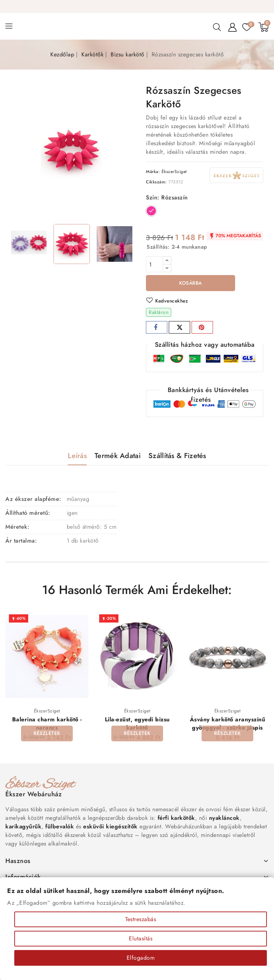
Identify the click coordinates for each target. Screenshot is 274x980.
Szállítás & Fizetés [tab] (177, 456)
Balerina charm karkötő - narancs (47, 724)
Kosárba (191, 283)
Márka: (153, 172)
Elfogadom (141, 958)
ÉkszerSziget (174, 172)
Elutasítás (141, 938)
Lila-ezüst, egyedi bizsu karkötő (137, 724)
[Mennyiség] (154, 264)
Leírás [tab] (77, 456)
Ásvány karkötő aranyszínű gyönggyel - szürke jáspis (228, 724)
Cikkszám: (156, 182)
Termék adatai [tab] (118, 456)
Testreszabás (141, 919)
